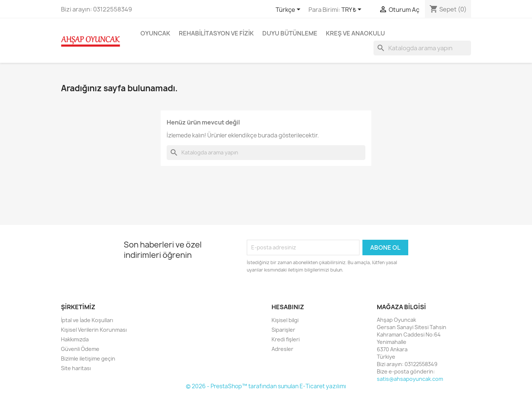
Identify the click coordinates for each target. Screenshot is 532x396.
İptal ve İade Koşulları (87, 320)
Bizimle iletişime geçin (88, 359)
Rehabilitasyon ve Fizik (216, 33)
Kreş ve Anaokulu (355, 33)
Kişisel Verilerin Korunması (94, 330)
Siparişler (283, 330)
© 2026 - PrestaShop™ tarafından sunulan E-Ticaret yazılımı (266, 386)
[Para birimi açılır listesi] (353, 10)
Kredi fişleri (286, 339)
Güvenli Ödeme (80, 349)
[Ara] (422, 48)
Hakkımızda (75, 339)
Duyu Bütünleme (290, 33)
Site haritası (76, 368)
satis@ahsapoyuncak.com (410, 379)
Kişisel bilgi (285, 320)
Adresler (282, 349)
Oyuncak (155, 33)
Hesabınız (288, 307)
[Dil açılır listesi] (289, 10)
